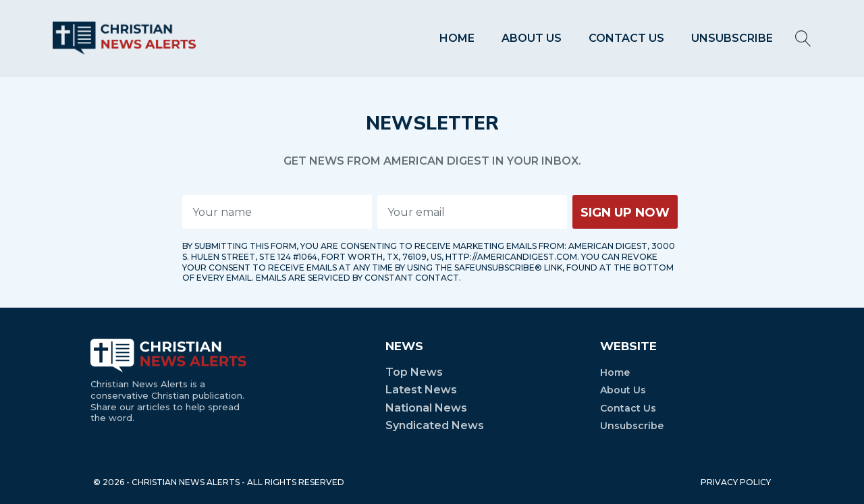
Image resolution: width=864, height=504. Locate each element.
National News (426, 408)
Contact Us (626, 38)
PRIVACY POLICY (736, 482)
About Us (532, 38)
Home (457, 38)
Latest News (421, 390)
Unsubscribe (732, 38)
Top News (414, 372)
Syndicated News (435, 425)
